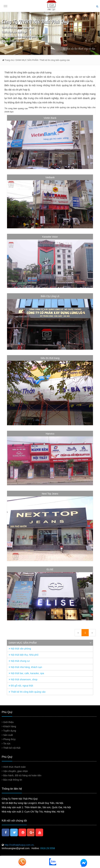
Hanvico (50, 434)
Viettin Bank (50, 118)
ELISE (50, 569)
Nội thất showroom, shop (23, 679)
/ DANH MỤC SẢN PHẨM (26, 60)
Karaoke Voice (50, 237)
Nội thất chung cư (19, 661)
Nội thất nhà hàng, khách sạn (25, 667)
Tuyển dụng (9, 731)
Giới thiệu (8, 722)
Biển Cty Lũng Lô (50, 296)
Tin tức (6, 744)
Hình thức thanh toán (14, 767)
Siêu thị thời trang (50, 358)
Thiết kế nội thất (11, 748)
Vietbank (50, 177)
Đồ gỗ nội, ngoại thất (21, 686)
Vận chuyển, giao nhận (15, 771)
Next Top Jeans (50, 494)
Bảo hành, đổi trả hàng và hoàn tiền (22, 775)
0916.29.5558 (48, 848)
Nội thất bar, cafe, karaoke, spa (26, 673)
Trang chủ (8, 60)
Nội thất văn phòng (20, 649)
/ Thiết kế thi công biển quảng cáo (54, 60)
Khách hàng (9, 726)
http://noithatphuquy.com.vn (19, 845)
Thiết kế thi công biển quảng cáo (27, 692)
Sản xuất (7, 735)
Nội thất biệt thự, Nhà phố (24, 655)
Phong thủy (9, 739)
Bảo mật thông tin (12, 780)
